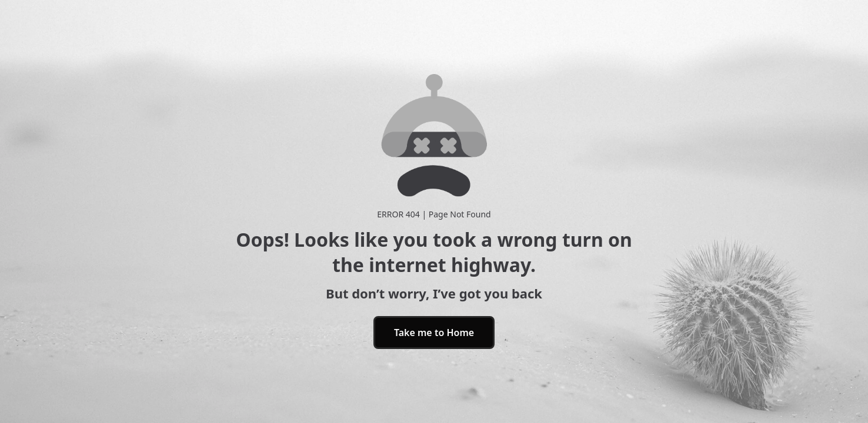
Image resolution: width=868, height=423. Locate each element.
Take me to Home (434, 333)
